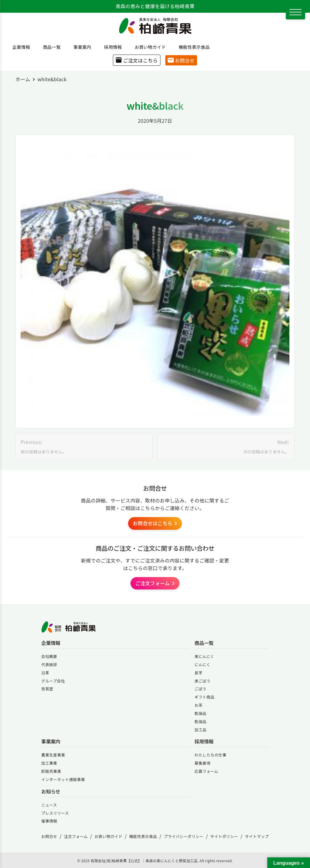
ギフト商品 (205, 697)
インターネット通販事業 (63, 779)
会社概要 (49, 656)
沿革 (45, 673)
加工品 (201, 730)
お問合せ (181, 60)
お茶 (199, 705)
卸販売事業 (51, 771)
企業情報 (19, 47)
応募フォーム (206, 771)
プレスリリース (55, 813)
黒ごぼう (203, 681)
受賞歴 (47, 689)
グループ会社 (53, 681)
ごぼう (201, 689)
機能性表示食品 (192, 47)
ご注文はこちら (137, 60)
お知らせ (51, 791)
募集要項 (203, 763)
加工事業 (49, 763)
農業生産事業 (53, 755)
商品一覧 (50, 47)
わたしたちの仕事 (211, 755)
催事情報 (49, 821)
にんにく (203, 664)
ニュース (49, 805)
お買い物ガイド (148, 47)
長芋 (199, 673)
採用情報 (111, 47)
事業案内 (80, 47)
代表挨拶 (49, 664)
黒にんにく (204, 656)
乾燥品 (201, 713)
